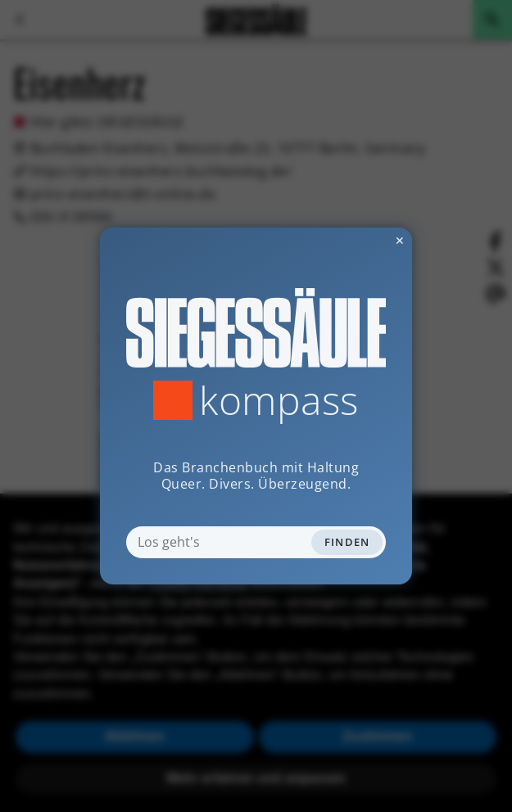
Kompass (279, 400)
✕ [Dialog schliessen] (360, 240)
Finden (347, 542)
